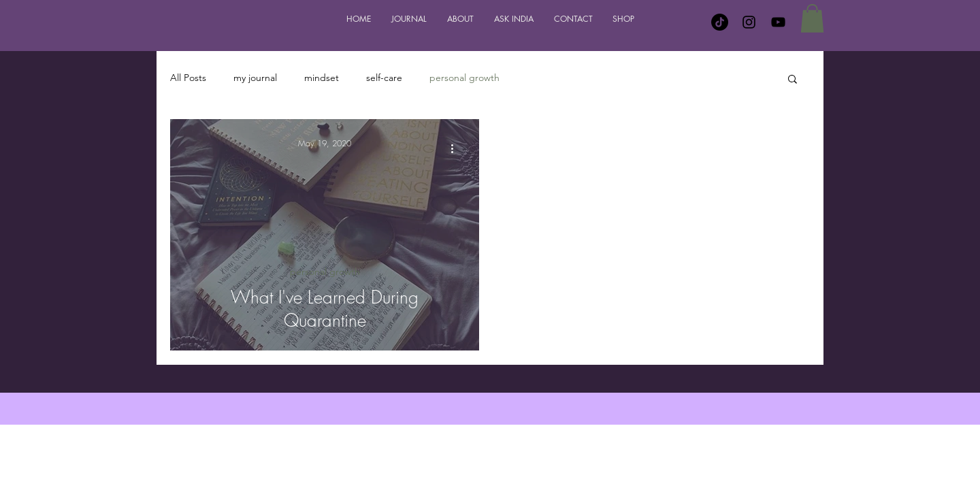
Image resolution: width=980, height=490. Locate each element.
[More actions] (457, 149)
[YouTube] (778, 22)
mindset (322, 78)
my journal (255, 78)
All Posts (188, 78)
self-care (384, 78)
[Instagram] (749, 22)
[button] (812, 18)
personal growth (464, 78)
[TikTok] (720, 22)
